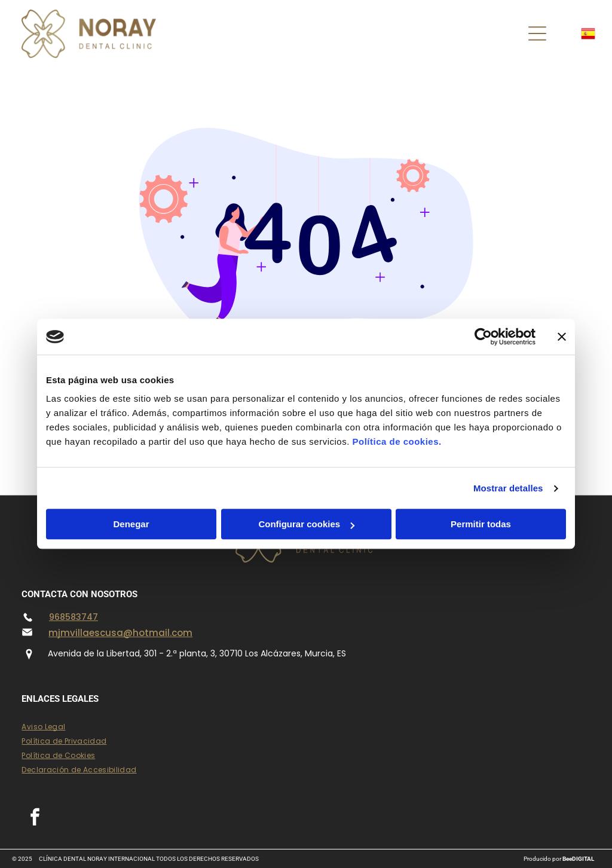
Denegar (131, 525)
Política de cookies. (397, 442)
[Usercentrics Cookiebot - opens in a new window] (483, 337)
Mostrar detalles (508, 488)
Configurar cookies (306, 525)
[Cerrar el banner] (562, 337)
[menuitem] (306, 728)
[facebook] (35, 819)
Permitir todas (481, 525)
